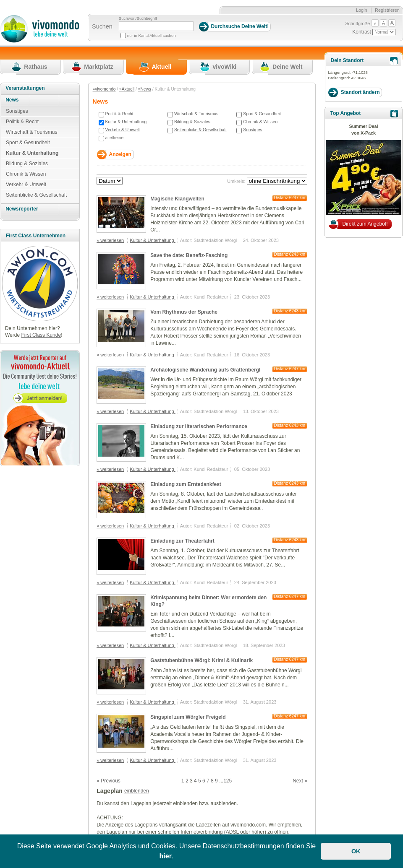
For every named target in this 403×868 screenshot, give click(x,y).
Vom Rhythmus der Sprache (184, 312)
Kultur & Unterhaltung (126, 122)
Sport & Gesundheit (262, 114)
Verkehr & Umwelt (123, 130)
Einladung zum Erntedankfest (186, 484)
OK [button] (356, 851)
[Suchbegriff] (156, 26)
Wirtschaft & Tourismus (196, 114)
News (12, 100)
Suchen (102, 26)
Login (362, 10)
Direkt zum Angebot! (365, 224)
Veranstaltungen (25, 88)
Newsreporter (22, 209)
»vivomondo (104, 89)
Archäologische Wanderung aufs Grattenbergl (205, 370)
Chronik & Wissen (260, 122)
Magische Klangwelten (177, 199)
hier (166, 856)
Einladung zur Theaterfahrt (182, 541)
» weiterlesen (110, 240)
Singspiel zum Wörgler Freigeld (188, 717)
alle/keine (115, 138)
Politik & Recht (119, 114)
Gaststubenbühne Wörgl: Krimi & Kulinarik (201, 660)
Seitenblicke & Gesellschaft (200, 130)
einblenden (137, 791)
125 (228, 781)
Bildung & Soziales (192, 122)
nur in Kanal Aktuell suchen (152, 35)
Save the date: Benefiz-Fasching (189, 255)
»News (145, 89)
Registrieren (387, 10)
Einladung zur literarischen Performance (199, 426)
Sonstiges (253, 130)
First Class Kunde (41, 335)
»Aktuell (127, 89)
